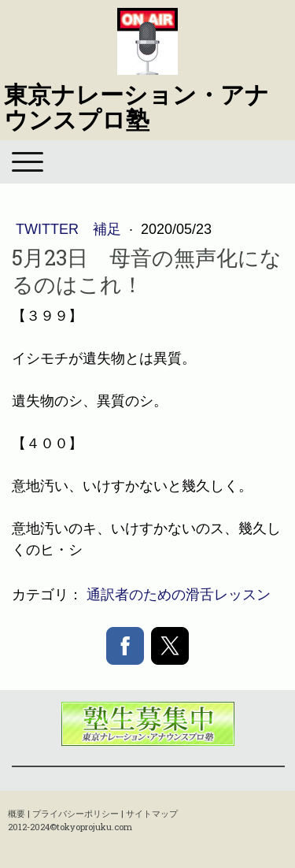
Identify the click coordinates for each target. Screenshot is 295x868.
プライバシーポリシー (76, 813)
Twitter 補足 (70, 229)
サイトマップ (152, 813)
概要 (17, 813)
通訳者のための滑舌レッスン (179, 595)
